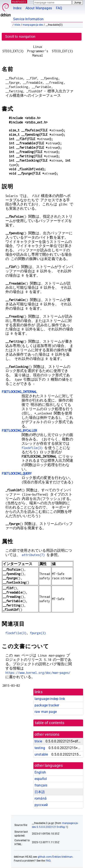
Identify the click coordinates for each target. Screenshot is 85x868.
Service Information (28, 19)
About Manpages (39, 8)
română (41, 798)
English (40, 772)
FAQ (59, 8)
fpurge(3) (38, 633)
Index (17, 8)
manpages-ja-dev (33, 25)
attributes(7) (33, 555)
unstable (41, 754)
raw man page (46, 712)
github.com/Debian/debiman (55, 857)
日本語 (40, 792)
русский (41, 805)
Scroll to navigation (20, 37)
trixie (17, 25)
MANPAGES (19, 2)
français (41, 785)
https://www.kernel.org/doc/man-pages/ (38, 673)
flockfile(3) (32, 448)
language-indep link (50, 699)
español (41, 779)
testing (40, 748)
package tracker (47, 705)
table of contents (50, 723)
